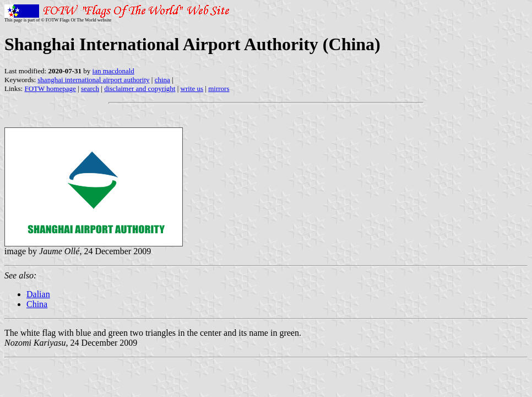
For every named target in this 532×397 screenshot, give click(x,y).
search (90, 88)
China (37, 304)
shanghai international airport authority (93, 80)
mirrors (219, 88)
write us (192, 88)
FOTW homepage (50, 88)
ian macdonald (113, 71)
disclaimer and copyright (140, 88)
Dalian (38, 294)
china (162, 80)
